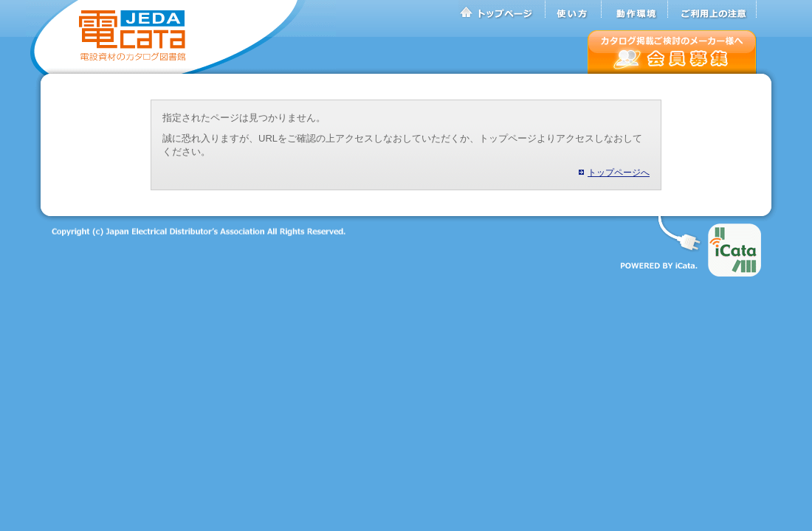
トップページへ (619, 173)
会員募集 (672, 52)
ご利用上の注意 (712, 10)
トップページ (502, 10)
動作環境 (635, 10)
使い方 (574, 10)
